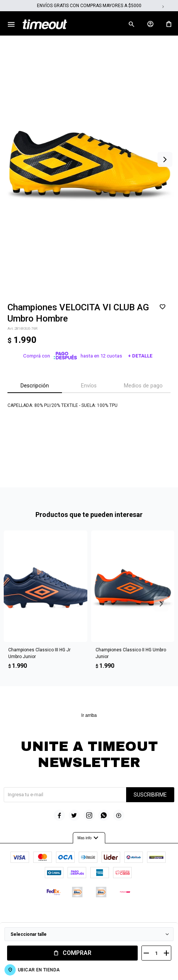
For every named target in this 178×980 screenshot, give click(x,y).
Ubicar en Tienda (39, 970)
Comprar (77, 953)
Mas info (89, 838)
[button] (165, 159)
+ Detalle (140, 356)
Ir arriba (89, 715)
